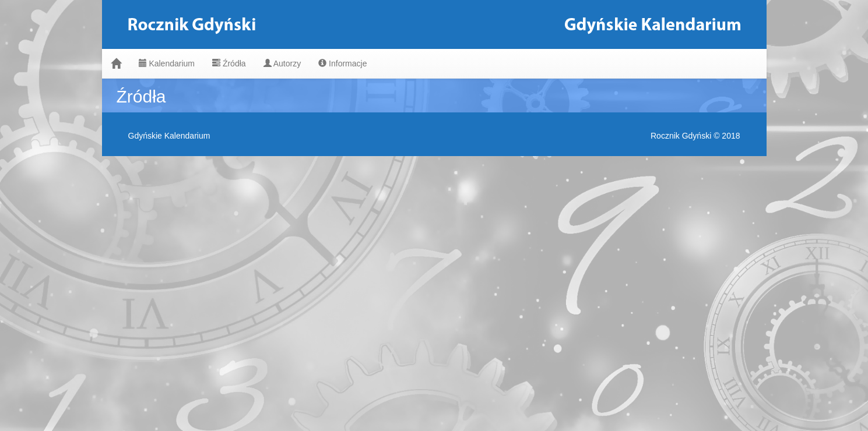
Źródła (229, 63)
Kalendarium (167, 63)
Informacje (342, 63)
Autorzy (282, 63)
